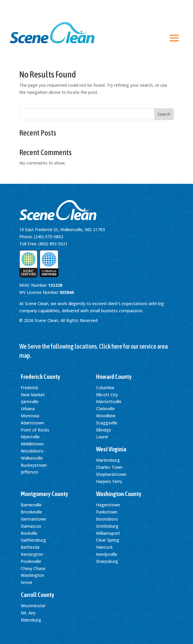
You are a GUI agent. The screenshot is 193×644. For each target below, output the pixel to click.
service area (154, 346)
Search (164, 114)
